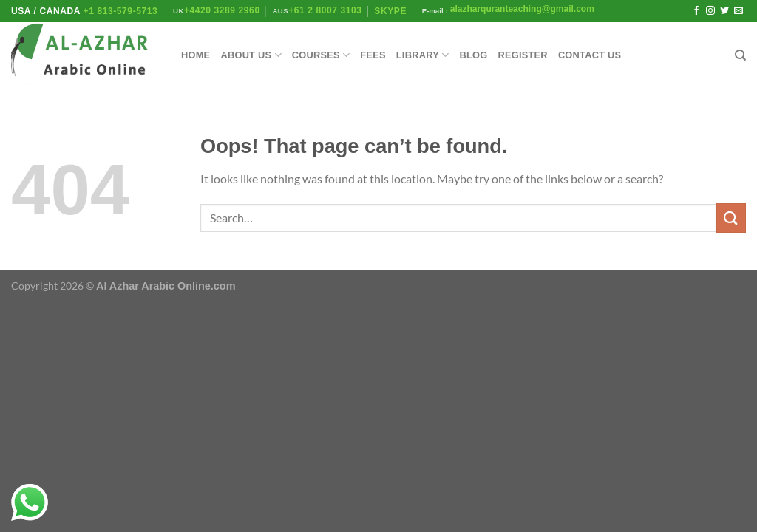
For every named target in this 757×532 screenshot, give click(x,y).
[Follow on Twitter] (724, 11)
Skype (392, 11)
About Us (251, 55)
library (423, 55)
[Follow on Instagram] (710, 11)
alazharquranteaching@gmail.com (520, 9)
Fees (373, 55)
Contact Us (590, 55)
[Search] (740, 55)
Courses (321, 55)
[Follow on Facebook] (696, 11)
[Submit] (731, 218)
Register (522, 55)
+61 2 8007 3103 (325, 10)
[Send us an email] (739, 11)
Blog (473, 55)
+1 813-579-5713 (121, 11)
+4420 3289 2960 (222, 10)
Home (196, 55)
